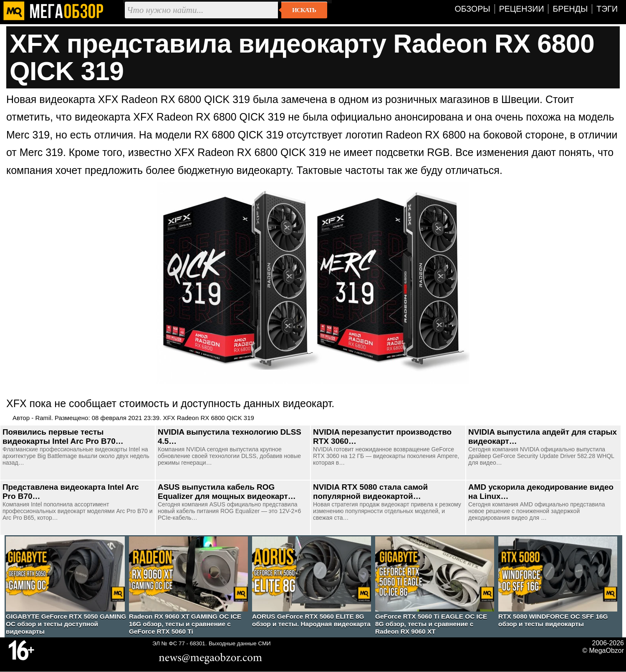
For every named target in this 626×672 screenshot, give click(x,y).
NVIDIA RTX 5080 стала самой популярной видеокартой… (370, 492)
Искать (304, 10)
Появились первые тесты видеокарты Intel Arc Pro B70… (63, 437)
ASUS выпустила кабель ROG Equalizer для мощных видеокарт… (227, 492)
